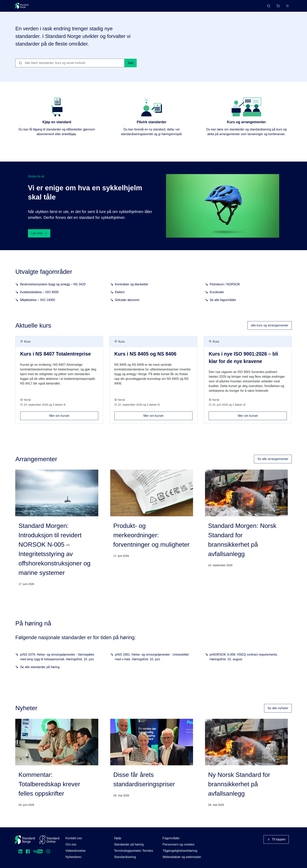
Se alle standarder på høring (40, 672)
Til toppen (276, 839)
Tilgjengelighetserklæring (180, 851)
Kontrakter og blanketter (132, 289)
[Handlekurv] (266, 7)
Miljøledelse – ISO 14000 (37, 305)
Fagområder (171, 838)
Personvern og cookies (178, 844)
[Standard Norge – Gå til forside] (24, 7)
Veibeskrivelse (76, 851)
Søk (131, 68)
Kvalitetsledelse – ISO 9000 (39, 297)
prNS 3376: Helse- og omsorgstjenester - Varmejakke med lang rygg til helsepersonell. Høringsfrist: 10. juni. (57, 662)
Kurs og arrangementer (106, 7)
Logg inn (282, 7)
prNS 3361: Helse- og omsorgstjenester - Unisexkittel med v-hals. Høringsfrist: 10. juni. (152, 662)
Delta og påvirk (73, 7)
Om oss (71, 844)
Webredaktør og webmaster (182, 857)
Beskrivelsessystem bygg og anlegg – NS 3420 (53, 289)
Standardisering (125, 857)
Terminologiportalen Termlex (134, 851)
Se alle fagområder (223, 305)
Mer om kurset (74, 419)
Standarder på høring (129, 844)
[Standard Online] (49, 840)
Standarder (48, 7)
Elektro (120, 297)
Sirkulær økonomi (127, 305)
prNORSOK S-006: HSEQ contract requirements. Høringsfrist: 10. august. (244, 662)
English (250, 8)
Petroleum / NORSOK (225, 289)
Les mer (39, 238)
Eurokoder (217, 297)
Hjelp (117, 838)
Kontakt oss (74, 838)
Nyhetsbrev (74, 857)
